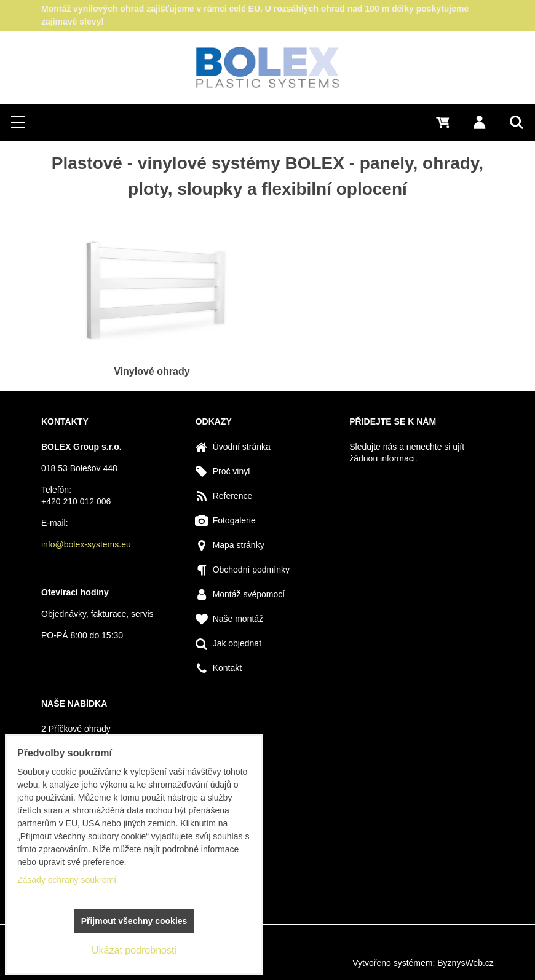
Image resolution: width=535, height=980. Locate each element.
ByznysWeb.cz (466, 963)
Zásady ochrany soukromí (67, 880)
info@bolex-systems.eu (86, 544)
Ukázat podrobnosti (134, 950)
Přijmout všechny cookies (134, 921)
